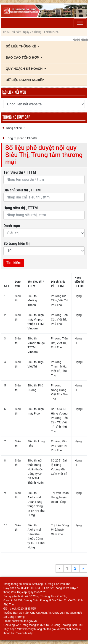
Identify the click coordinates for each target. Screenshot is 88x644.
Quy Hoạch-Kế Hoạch (25, 69)
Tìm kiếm (14, 263)
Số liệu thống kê (21, 46)
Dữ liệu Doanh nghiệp (25, 80)
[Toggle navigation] (80, 23)
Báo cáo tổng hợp (23, 57)
